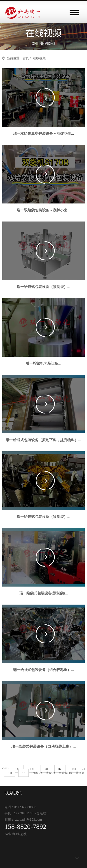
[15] (10, 773)
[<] (32, 769)
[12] (60, 769)
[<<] (18, 769)
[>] (24, 773)
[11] (46, 769)
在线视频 (39, 58)
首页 (26, 58)
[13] (74, 769)
